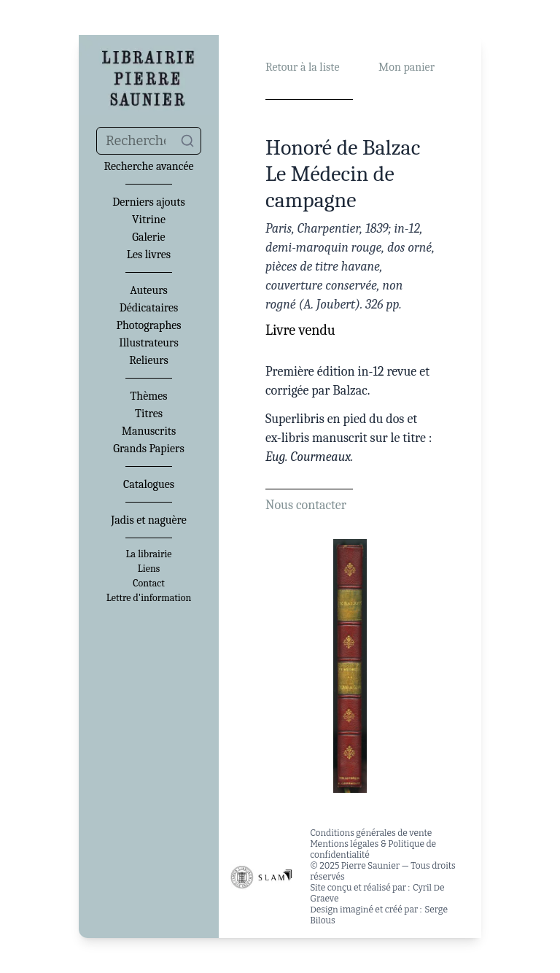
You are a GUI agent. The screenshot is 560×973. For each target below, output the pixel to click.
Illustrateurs (148, 343)
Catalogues (149, 484)
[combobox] (149, 141)
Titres (149, 414)
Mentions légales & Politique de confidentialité (373, 849)
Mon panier (407, 67)
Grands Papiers (148, 449)
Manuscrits (149, 431)
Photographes (148, 325)
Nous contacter (306, 505)
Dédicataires (149, 308)
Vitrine (149, 220)
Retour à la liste (302, 67)
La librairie (149, 554)
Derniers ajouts (148, 202)
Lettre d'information (149, 598)
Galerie (148, 237)
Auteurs (149, 290)
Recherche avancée (148, 166)
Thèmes (148, 396)
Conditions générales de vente (371, 833)
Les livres (149, 255)
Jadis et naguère (148, 520)
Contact (148, 584)
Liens (149, 569)
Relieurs (149, 360)
